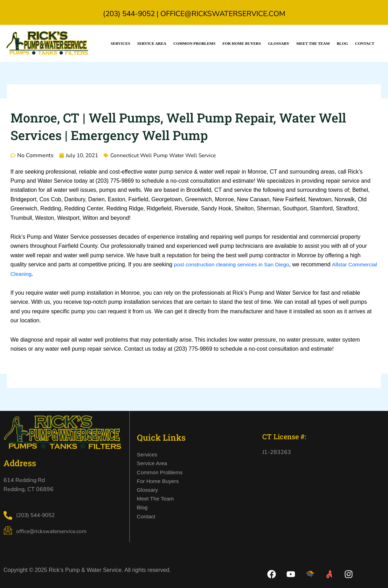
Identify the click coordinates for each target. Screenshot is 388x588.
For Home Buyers (242, 43)
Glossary (279, 43)
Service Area (152, 43)
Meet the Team (313, 43)
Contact (365, 43)
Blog (342, 43)
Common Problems (194, 43)
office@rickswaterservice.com (223, 14)
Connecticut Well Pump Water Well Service (168, 155)
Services (120, 43)
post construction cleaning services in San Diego (234, 264)
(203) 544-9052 (129, 14)
